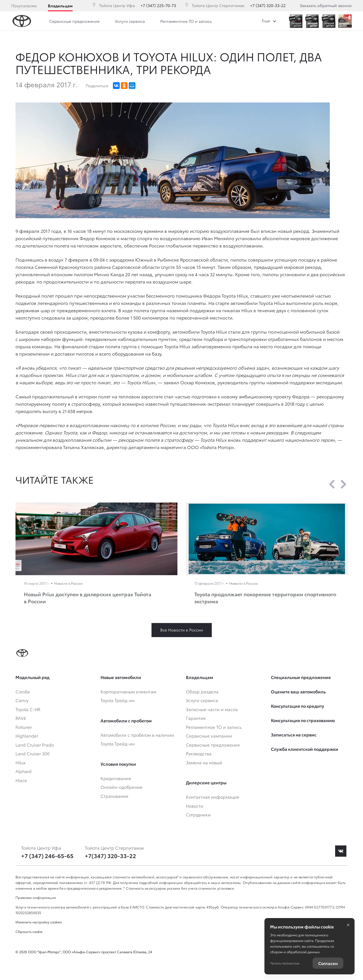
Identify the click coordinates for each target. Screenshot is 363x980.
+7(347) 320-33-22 (110, 856)
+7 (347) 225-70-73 (158, 5)
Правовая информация (36, 897)
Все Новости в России (182, 630)
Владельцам (60, 6)
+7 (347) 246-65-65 (47, 856)
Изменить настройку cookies (39, 922)
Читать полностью (285, 963)
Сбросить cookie (29, 931)
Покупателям (24, 6)
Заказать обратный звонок (326, 5)
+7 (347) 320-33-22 (268, 5)
